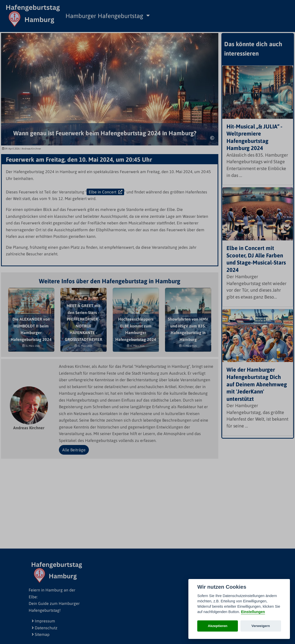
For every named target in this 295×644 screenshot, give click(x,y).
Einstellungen (253, 612)
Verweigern (261, 626)
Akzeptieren (218, 626)
